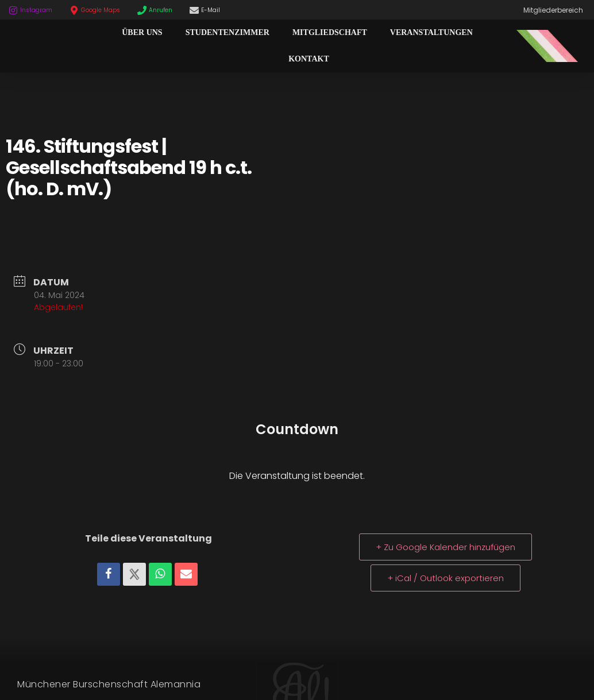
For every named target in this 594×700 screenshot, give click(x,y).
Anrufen (161, 10)
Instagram (36, 10)
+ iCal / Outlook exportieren (446, 578)
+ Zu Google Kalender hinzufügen (446, 547)
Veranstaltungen (431, 32)
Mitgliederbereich (553, 10)
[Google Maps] (74, 10)
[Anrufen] (142, 10)
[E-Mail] (194, 10)
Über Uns (142, 32)
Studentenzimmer (227, 32)
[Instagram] (13, 10)
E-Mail (211, 10)
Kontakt (309, 59)
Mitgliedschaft (330, 32)
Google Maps (101, 10)
